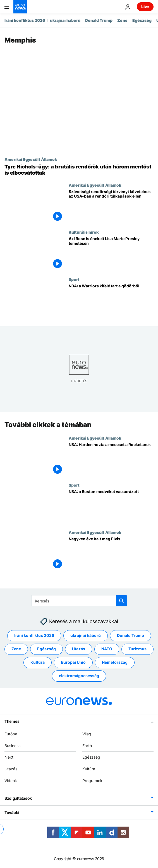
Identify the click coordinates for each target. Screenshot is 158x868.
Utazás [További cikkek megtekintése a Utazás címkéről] (79, 649)
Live (145, 7)
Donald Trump (99, 20)
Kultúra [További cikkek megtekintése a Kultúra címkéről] (38, 662)
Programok (92, 781)
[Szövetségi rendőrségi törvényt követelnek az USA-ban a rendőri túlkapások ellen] (111, 206)
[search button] (121, 601)
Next (9, 757)
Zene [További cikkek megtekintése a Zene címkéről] (16, 649)
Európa (11, 734)
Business (12, 746)
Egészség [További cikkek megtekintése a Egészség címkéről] (46, 649)
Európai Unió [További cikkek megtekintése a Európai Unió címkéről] (73, 662)
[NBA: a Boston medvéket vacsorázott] (111, 507)
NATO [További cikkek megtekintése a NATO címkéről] (107, 649)
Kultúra (89, 769)
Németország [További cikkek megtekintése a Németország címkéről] (115, 662)
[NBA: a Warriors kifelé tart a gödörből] (111, 301)
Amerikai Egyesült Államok (31, 159)
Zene (122, 20)
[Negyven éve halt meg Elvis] (111, 554)
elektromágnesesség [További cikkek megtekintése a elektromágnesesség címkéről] (79, 676)
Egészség (142, 20)
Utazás (11, 769)
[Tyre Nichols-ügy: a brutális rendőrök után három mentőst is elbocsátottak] (79, 170)
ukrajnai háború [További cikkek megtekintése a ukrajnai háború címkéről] (86, 636)
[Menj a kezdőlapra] (20, 7)
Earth (87, 746)
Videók (11, 781)
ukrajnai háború (65, 20)
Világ (87, 734)
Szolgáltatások (18, 798)
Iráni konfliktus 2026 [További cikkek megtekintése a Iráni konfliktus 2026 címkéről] (34, 636)
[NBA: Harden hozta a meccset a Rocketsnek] (111, 459)
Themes (12, 721)
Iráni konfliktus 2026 (25, 20)
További (12, 812)
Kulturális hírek (84, 232)
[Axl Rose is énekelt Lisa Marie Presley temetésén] (111, 253)
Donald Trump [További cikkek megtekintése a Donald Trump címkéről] (131, 636)
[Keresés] (79, 601)
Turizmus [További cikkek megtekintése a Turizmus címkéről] (137, 649)
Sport (74, 279)
